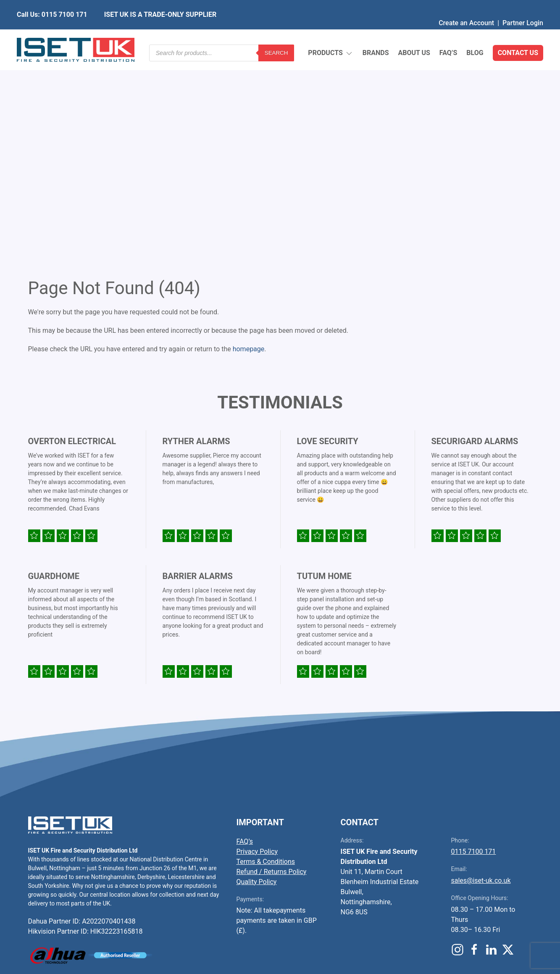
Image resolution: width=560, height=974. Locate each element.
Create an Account (466, 6)
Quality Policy (257, 678)
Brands (376, 33)
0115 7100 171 (474, 647)
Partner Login (523, 6)
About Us (414, 33)
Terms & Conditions (266, 657)
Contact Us (518, 33)
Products (330, 34)
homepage (249, 145)
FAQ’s (448, 33)
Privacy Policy (257, 647)
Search (276, 33)
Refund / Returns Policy (272, 667)
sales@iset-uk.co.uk (481, 676)
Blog (475, 33)
